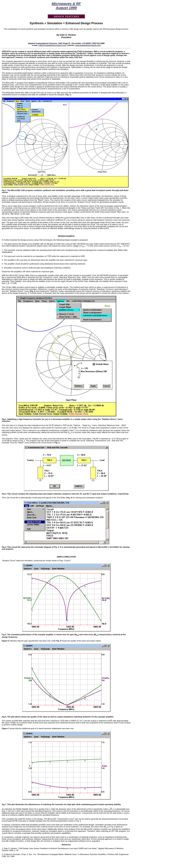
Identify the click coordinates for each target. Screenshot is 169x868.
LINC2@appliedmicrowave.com (52, 45)
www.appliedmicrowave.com (88, 45)
